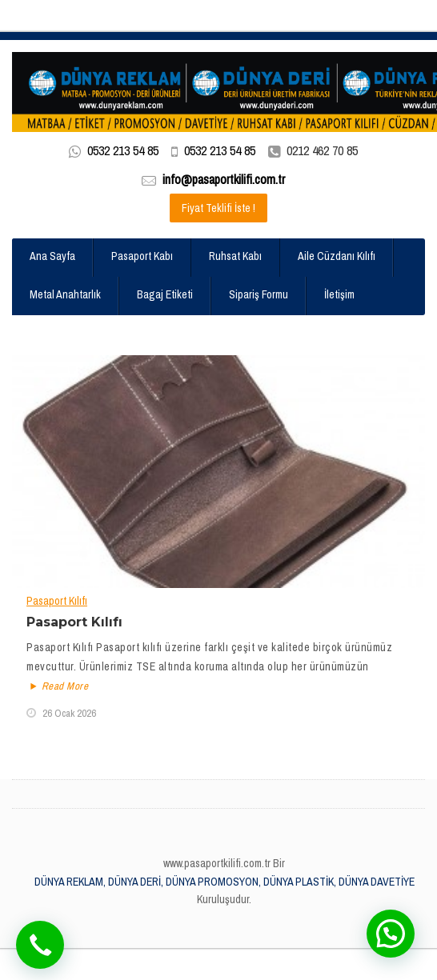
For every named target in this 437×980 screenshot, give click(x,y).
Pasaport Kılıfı (57, 601)
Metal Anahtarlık (65, 294)
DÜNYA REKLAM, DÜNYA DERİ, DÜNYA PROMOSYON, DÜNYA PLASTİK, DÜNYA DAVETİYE (225, 882)
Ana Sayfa (52, 256)
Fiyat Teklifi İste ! (218, 208)
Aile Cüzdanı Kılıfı (337, 256)
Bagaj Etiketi (165, 294)
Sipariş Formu (259, 294)
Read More (57, 687)
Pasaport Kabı (142, 256)
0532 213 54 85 (123, 150)
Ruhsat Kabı (235, 256)
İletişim (339, 294)
